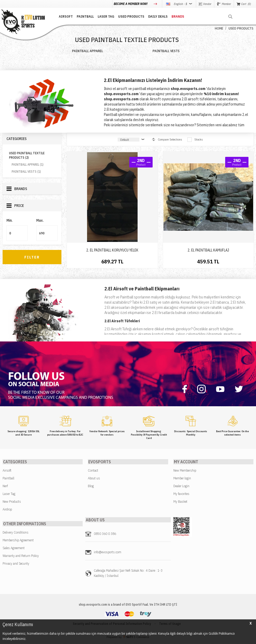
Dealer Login (181, 486)
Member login (182, 478)
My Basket (180, 502)
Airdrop (7, 510)
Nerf (5, 486)
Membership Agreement (18, 541)
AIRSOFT (64, 16)
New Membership (185, 471)
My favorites (181, 494)
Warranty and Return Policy (21, 556)
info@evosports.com (108, 553)
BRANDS (176, 16)
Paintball (8, 478)
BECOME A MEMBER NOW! (131, 4)
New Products (12, 502)
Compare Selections (167, 139)
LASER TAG (104, 16)
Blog (91, 486)
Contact (93, 471)
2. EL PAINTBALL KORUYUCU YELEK (112, 250)
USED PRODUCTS (129, 16)
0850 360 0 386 (105, 534)
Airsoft (7, 471)
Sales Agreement (14, 548)
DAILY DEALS (156, 16)
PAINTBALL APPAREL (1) (28, 164)
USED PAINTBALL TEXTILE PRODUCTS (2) (27, 155)
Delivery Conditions (16, 533)
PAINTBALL (83, 16)
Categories (17, 139)
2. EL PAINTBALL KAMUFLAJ (208, 250)
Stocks (195, 140)
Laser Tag (9, 494)
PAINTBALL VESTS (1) (26, 171)
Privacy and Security (16, 564)
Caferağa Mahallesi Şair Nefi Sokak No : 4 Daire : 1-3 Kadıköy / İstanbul (128, 574)
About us (94, 478)
